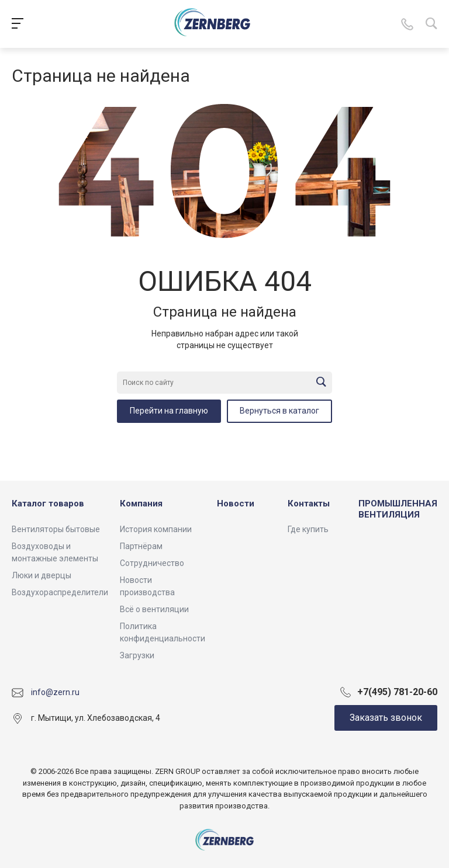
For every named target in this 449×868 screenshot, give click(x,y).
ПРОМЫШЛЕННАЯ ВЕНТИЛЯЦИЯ (398, 509)
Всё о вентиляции (154, 609)
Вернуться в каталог (279, 411)
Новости (236, 504)
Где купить (308, 529)
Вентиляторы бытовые (56, 529)
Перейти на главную (169, 411)
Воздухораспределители (60, 592)
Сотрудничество (152, 563)
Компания (141, 504)
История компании (156, 529)
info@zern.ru (55, 692)
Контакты (309, 504)
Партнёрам (141, 546)
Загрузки (137, 655)
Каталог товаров (48, 504)
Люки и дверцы (42, 575)
